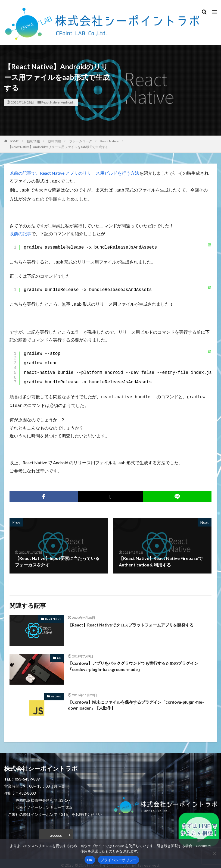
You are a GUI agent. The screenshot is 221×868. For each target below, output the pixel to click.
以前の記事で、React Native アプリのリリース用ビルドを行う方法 (74, 173)
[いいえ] (214, 854)
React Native (50, 102)
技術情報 (33, 141)
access (56, 832)
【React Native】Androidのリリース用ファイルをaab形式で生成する (58, 147)
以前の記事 (20, 232)
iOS (59, 654)
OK (90, 860)
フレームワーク (81, 141)
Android (67, 102)
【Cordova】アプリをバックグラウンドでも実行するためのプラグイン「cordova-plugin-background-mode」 (138, 663)
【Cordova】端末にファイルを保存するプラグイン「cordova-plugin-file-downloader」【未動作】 (137, 702)
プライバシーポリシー (119, 860)
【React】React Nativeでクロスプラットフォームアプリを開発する (135, 621)
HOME (14, 141)
